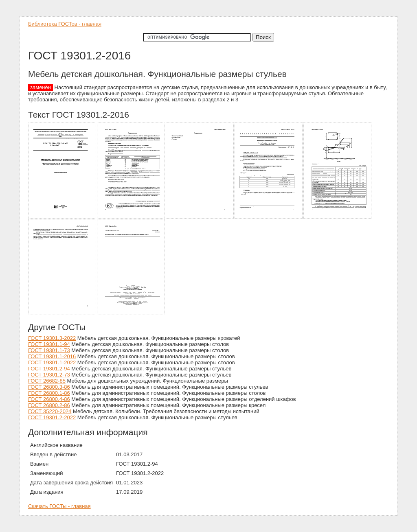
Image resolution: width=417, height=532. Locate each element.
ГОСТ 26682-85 (47, 381)
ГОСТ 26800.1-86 (49, 393)
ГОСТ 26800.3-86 (49, 387)
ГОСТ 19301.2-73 (49, 375)
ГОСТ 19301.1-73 (49, 350)
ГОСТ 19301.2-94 (49, 369)
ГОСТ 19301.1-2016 (52, 356)
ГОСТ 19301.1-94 (49, 344)
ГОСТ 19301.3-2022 (52, 338)
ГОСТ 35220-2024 (50, 411)
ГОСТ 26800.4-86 (49, 399)
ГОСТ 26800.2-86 (49, 405)
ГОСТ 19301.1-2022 (52, 362)
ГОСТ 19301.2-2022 (52, 417)
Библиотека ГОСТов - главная (65, 24)
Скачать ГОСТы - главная (59, 506)
